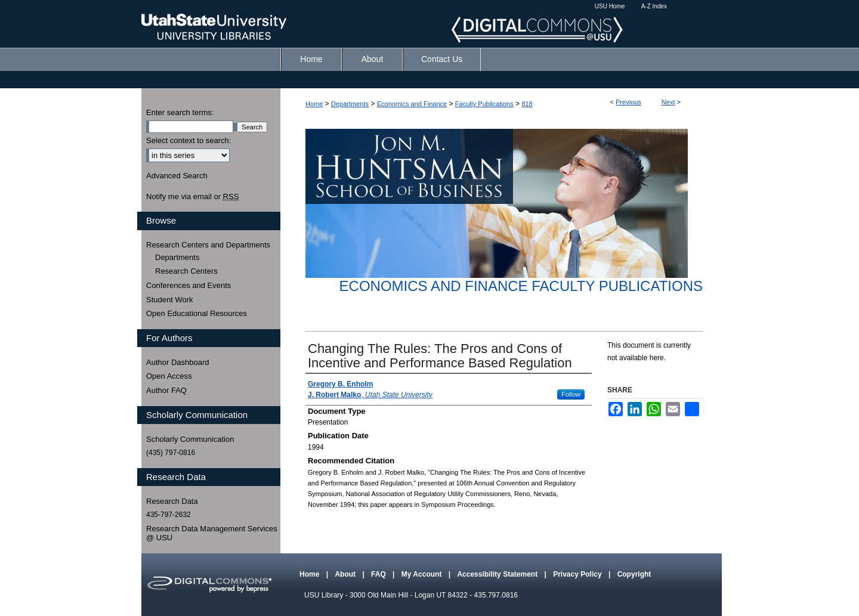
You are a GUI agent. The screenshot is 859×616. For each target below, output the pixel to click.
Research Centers (186, 271)
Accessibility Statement (498, 574)
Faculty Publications (484, 104)
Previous (628, 102)
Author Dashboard (178, 362)
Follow (571, 394)
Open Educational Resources (197, 313)
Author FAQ (166, 390)
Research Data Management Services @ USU (212, 533)
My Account (423, 574)
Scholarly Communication (190, 439)
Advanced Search (177, 176)
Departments (350, 104)
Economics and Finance (412, 104)
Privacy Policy (578, 574)
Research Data (172, 501)
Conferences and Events (189, 285)
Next (668, 102)
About (346, 574)
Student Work (170, 300)
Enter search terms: (180, 112)
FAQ (379, 574)
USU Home (610, 6)
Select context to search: (189, 140)
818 (527, 104)
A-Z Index (654, 6)
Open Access (169, 376)
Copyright (634, 574)
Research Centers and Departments (208, 245)
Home (314, 104)
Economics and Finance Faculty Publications (521, 286)
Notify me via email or (192, 197)
